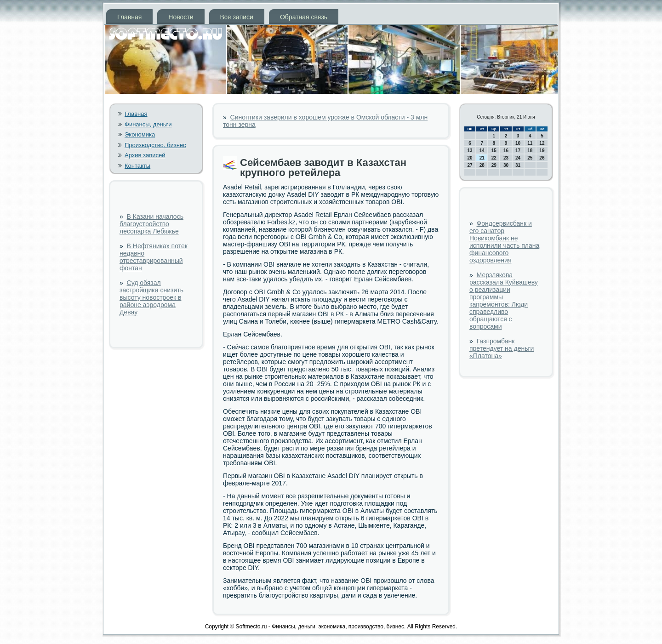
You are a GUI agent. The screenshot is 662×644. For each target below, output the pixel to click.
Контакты (137, 166)
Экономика (140, 134)
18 (530, 151)
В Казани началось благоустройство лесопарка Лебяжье (151, 224)
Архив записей (145, 155)
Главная (129, 17)
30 (506, 165)
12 (542, 143)
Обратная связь (304, 17)
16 (506, 151)
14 (482, 151)
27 (470, 165)
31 (518, 165)
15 (494, 151)
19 (542, 151)
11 (530, 143)
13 (470, 151)
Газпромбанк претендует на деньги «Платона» (502, 348)
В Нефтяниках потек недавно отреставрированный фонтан (154, 257)
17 (518, 151)
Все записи (237, 17)
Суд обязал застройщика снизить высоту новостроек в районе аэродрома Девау (151, 297)
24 (518, 158)
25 (530, 158)
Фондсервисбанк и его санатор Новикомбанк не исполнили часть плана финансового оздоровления (504, 242)
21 (482, 158)
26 (542, 158)
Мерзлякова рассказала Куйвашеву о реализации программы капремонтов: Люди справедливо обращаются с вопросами (504, 301)
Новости (181, 17)
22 (494, 158)
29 (494, 165)
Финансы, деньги (148, 124)
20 (470, 158)
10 (518, 143)
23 (506, 158)
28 (482, 165)
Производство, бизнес (155, 145)
